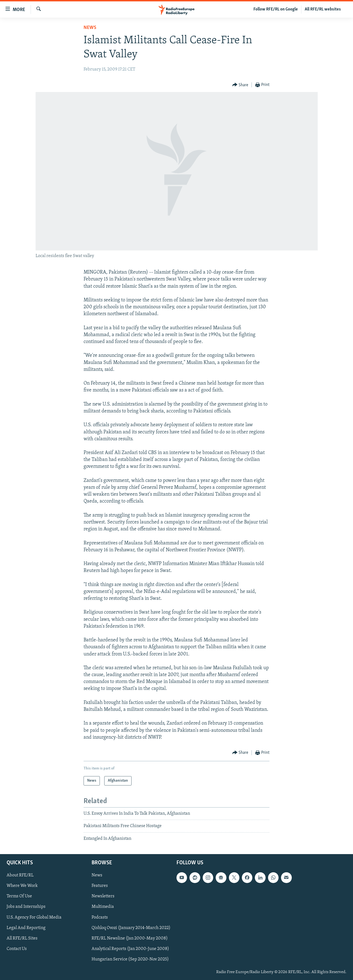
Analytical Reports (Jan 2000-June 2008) (130, 949)
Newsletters (103, 897)
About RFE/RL (20, 876)
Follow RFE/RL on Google (276, 9)
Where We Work (22, 886)
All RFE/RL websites (323, 9)
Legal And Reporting (26, 928)
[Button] (240, 85)
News (90, 28)
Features (100, 886)
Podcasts (100, 917)
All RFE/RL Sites (22, 938)
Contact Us (17, 949)
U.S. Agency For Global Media (34, 917)
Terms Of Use (19, 897)
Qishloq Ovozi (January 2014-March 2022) (131, 928)
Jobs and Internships (26, 907)
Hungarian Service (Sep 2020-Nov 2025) (130, 959)
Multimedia (103, 907)
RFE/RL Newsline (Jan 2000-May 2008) (130, 938)
